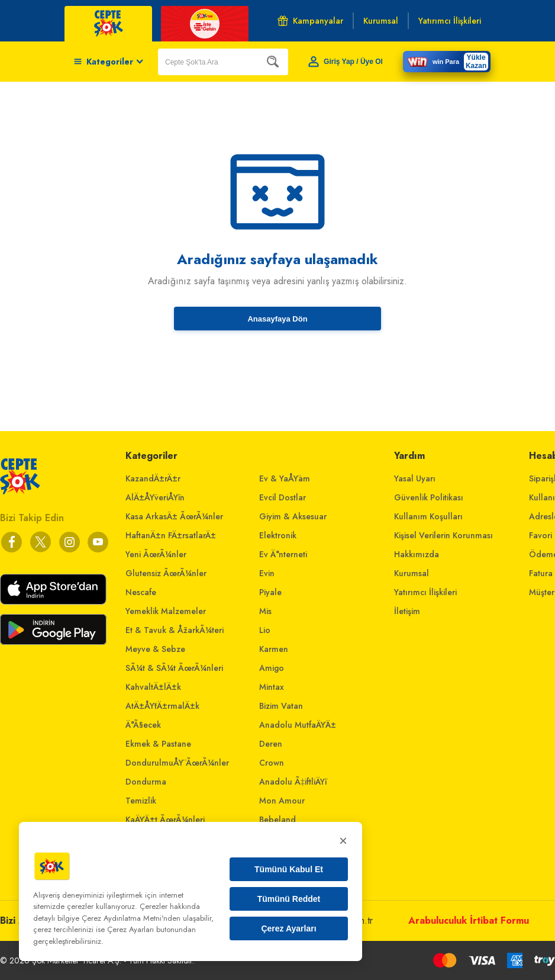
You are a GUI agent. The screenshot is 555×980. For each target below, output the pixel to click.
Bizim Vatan (281, 706)
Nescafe (141, 592)
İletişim (407, 611)
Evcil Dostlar (283, 497)
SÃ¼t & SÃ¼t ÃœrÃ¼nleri (174, 668)
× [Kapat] (343, 841)
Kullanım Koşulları (428, 516)
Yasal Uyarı (415, 478)
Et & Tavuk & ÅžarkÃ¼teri (175, 630)
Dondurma (146, 782)
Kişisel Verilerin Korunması (443, 535)
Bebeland (277, 820)
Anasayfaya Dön (277, 319)
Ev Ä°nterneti (283, 554)
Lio (265, 630)
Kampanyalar (310, 21)
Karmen (274, 649)
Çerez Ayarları (288, 928)
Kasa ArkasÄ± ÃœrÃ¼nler (174, 516)
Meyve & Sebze (155, 649)
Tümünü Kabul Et (289, 869)
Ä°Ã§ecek (143, 725)
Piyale (270, 592)
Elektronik (278, 535)
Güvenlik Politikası (429, 497)
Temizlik (141, 801)
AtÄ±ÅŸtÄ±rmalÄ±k (162, 706)
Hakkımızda (417, 554)
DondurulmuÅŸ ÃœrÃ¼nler (177, 763)
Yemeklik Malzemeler (166, 611)
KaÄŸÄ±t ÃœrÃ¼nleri (165, 820)
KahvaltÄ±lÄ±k (153, 687)
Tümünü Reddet (289, 899)
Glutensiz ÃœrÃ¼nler (166, 573)
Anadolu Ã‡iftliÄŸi (293, 782)
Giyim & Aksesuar (293, 516)
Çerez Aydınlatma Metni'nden (131, 918)
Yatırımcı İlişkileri (425, 592)
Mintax (272, 687)
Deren (271, 744)
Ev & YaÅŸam (285, 478)
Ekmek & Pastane (158, 744)
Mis (265, 611)
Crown (272, 763)
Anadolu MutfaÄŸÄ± (298, 725)
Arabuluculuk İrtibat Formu (469, 920)
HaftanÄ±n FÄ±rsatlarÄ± (171, 535)
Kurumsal (412, 573)
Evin (267, 573)
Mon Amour (282, 801)
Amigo (272, 668)
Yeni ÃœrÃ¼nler (156, 554)
